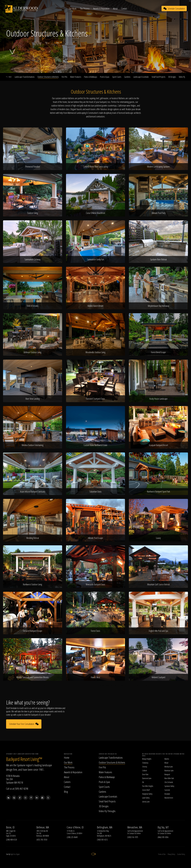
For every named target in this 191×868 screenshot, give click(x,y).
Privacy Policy (171, 854)
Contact (124, 9)
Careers (67, 782)
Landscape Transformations (25, 77)
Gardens (127, 77)
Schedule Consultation (174, 9)
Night (12, 854)
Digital (18, 854)
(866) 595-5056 (163, 837)
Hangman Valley (147, 794)
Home (67, 758)
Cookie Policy (181, 854)
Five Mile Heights (148, 786)
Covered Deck (84, 685)
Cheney (145, 767)
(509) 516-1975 (133, 837)
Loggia (107, 685)
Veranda (114, 685)
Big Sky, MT (163, 827)
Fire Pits (64, 77)
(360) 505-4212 (102, 840)
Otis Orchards (169, 782)
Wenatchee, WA (135, 827)
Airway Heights (147, 759)
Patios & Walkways (91, 77)
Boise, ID (10, 827)
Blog (66, 792)
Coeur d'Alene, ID (75, 827)
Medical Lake (169, 767)
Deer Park (145, 774)
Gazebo (139, 685)
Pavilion (132, 685)
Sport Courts (117, 77)
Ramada (120, 685)
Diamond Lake (147, 778)
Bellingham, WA (105, 827)
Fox (15, 854)
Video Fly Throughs (107, 811)
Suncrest (167, 790)
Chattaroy (145, 763)
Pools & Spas (105, 77)
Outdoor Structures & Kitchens (48, 77)
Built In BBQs (56, 685)
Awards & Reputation (102, 9)
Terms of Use (162, 854)
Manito (167, 759)
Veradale (167, 794)
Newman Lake (169, 771)
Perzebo (75, 685)
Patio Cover (93, 685)
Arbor (126, 685)
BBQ (69, 685)
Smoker (64, 685)
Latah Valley (146, 798)
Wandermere (169, 798)
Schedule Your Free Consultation (24, 724)
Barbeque (47, 685)
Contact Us (133, 833)
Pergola (145, 685)
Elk (143, 782)
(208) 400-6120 (11, 840)
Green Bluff (146, 790)
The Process (85, 9)
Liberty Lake (146, 802)
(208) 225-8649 (72, 837)
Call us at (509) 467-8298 (17, 789)
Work (9, 77)
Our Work (73, 9)
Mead (166, 763)
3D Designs (172, 77)
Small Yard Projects (158, 77)
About (116, 9)
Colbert (145, 771)
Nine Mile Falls (169, 778)
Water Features (76, 77)
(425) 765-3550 (42, 840)
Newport (167, 774)
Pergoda (101, 685)
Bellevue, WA (43, 827)
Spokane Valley (169, 786)
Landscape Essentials (141, 77)
